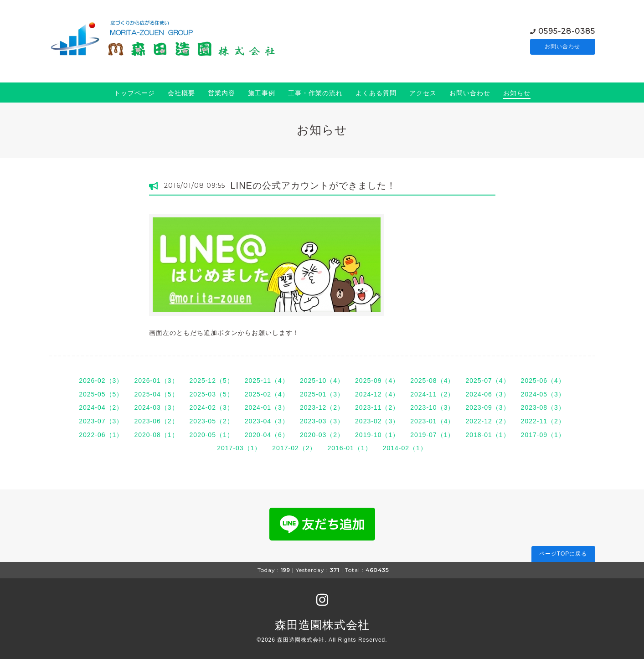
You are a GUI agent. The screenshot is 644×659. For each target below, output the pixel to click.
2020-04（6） (267, 435)
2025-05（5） (101, 394)
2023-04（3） (267, 421)
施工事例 (262, 93)
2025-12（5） (212, 381)
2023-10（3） (432, 407)
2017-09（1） (543, 435)
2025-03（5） (212, 394)
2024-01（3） (267, 407)
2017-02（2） (294, 448)
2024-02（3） (212, 407)
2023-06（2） (156, 421)
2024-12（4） (377, 394)
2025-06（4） (543, 381)
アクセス (423, 93)
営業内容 (222, 93)
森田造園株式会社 (322, 625)
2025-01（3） (322, 394)
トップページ (134, 93)
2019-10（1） (377, 435)
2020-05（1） (212, 435)
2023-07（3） (101, 421)
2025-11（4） (267, 381)
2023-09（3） (487, 407)
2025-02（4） (267, 394)
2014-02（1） (405, 448)
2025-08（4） (432, 381)
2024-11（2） (432, 394)
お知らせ (517, 93)
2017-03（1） (239, 448)
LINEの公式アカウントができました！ (313, 185)
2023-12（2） (322, 407)
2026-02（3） (101, 381)
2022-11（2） (543, 421)
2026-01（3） (156, 381)
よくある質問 (376, 93)
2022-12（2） (487, 421)
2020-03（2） (322, 435)
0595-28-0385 (567, 30)
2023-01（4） (432, 421)
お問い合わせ (562, 46)
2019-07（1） (432, 435)
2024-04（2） (101, 407)
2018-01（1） (487, 435)
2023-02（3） (377, 421)
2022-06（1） (101, 435)
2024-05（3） (543, 394)
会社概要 (181, 93)
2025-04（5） (156, 394)
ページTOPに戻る (563, 554)
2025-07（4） (487, 381)
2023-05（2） (212, 421)
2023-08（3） (543, 407)
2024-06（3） (487, 394)
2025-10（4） (322, 381)
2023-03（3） (322, 421)
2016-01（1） (350, 448)
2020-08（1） (156, 435)
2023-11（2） (377, 407)
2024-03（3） (156, 407)
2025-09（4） (377, 381)
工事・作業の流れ (315, 93)
